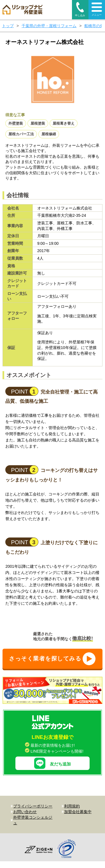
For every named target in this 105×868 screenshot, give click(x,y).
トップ (8, 26)
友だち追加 (53, 752)
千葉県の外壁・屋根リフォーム (49, 26)
